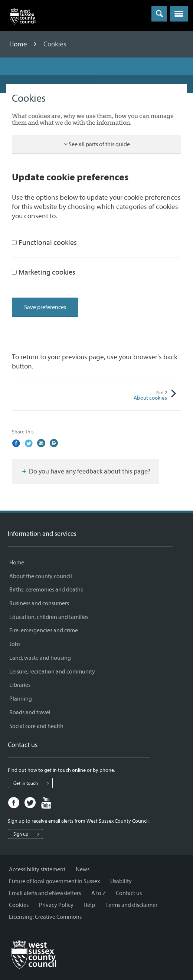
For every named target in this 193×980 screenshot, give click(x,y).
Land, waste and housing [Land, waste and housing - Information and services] (40, 658)
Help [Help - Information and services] (89, 905)
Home (19, 44)
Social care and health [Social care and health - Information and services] (36, 726)
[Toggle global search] (159, 14)
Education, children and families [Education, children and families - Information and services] (49, 617)
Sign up (28, 834)
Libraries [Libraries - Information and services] (20, 685)
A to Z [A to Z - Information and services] (99, 893)
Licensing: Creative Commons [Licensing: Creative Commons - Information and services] (45, 917)
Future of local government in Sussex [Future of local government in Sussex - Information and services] (54, 881)
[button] (179, 14)
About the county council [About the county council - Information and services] (41, 576)
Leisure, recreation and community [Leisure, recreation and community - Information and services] (52, 672)
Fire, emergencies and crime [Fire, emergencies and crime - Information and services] (44, 630)
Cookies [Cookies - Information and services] (19, 905)
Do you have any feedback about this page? (86, 471)
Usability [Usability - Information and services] (121, 881)
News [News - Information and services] (83, 869)
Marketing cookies (44, 272)
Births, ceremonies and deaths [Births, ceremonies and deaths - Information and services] (46, 590)
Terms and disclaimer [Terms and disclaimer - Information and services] (131, 905)
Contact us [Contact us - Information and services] (129, 893)
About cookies (132, 396)
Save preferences (45, 307)
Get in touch (33, 783)
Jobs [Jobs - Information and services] (15, 644)
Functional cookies (44, 242)
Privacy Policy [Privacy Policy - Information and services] (56, 905)
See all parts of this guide (99, 144)
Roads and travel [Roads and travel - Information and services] (30, 712)
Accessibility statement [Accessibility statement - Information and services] (37, 869)
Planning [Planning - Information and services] (21, 699)
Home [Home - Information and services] (17, 563)
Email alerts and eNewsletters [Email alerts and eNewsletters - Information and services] (45, 893)
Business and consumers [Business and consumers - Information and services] (39, 603)
